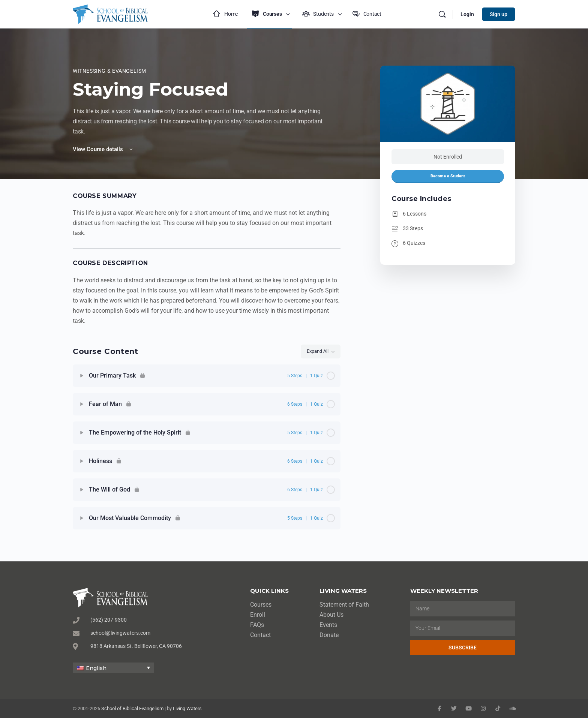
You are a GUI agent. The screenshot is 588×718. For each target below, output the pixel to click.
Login (467, 14)
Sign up (499, 14)
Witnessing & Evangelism (109, 71)
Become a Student (448, 176)
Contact (260, 635)
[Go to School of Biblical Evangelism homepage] (110, 13)
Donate (329, 635)
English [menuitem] (96, 668)
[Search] (442, 14)
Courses (261, 605)
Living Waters (187, 708)
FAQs (257, 625)
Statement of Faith (344, 605)
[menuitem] (113, 668)
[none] (113, 668)
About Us (331, 615)
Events (328, 625)
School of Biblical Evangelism (132, 708)
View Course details (103, 149)
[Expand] (82, 376)
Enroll (258, 615)
